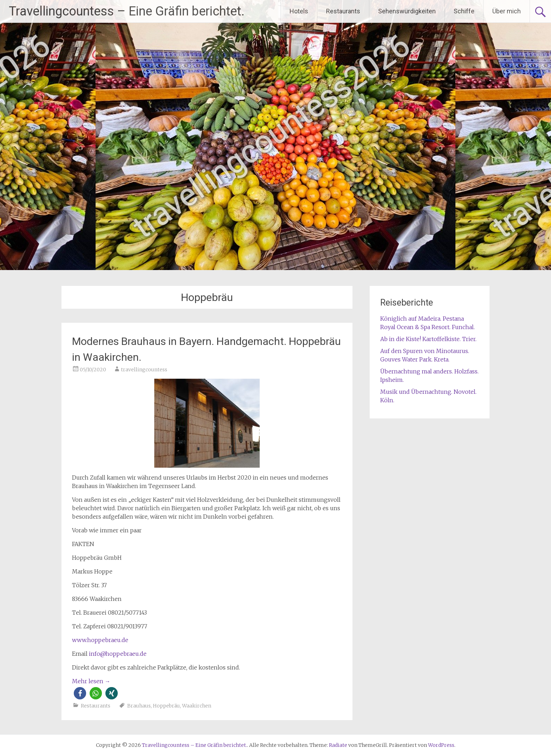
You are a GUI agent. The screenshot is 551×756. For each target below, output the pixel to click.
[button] (80, 693)
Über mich (507, 11)
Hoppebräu (166, 706)
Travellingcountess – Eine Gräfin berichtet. (127, 11)
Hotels (299, 11)
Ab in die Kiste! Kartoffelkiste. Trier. (428, 339)
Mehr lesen (91, 681)
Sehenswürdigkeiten (407, 11)
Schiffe (464, 11)
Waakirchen (197, 706)
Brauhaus (139, 706)
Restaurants (343, 11)
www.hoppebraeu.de (100, 640)
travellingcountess (144, 370)
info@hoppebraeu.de (118, 654)
